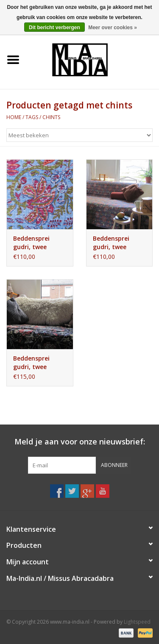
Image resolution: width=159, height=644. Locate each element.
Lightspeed (137, 622)
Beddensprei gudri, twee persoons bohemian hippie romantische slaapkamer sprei (39, 243)
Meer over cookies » (113, 28)
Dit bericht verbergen (54, 28)
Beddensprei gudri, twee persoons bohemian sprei (36, 363)
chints (51, 117)
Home (14, 117)
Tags (32, 117)
